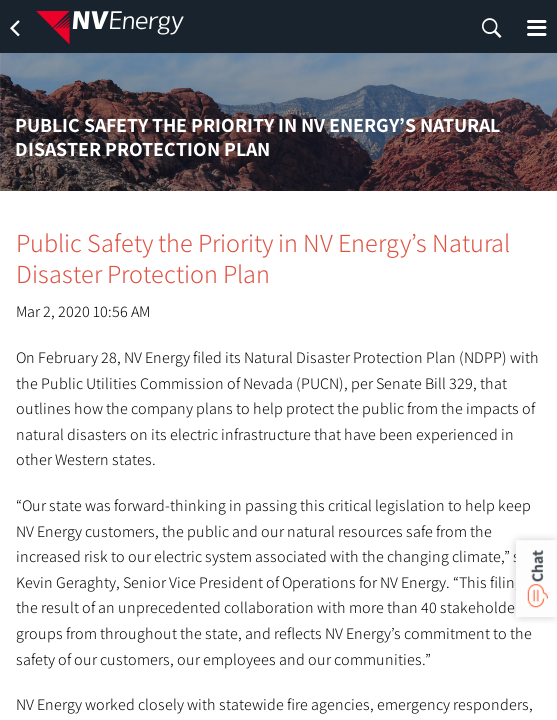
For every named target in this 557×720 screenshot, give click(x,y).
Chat (536, 566)
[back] (15, 28)
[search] (492, 28)
